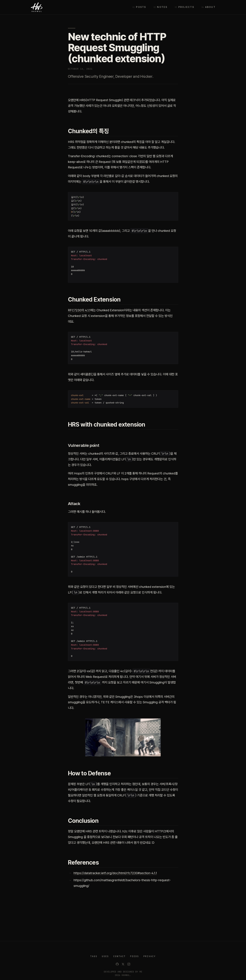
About (210, 7)
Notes (162, 7)
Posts (141, 7)
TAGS (94, 956)
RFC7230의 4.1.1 (79, 310)
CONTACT (119, 956)
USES (105, 956)
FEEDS (134, 956)
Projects (186, 7)
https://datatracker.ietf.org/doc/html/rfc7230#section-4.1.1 (115, 873)
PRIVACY (150, 956)
